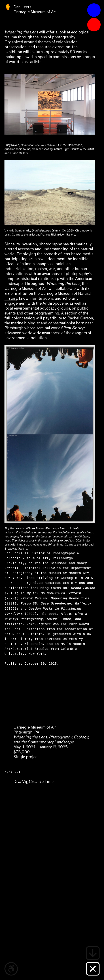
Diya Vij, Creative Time (33, 781)
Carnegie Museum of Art (26, 288)
